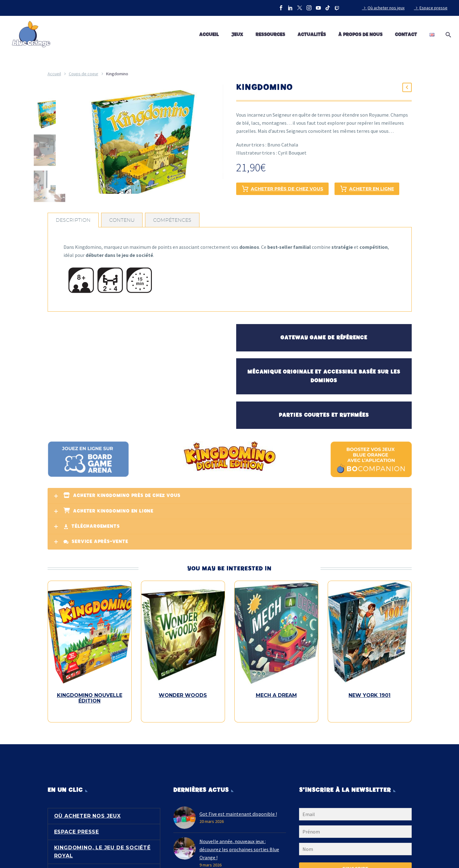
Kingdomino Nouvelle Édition (90, 698)
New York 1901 (370, 695)
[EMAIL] (355, 810)
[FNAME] (355, 827)
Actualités (312, 35)
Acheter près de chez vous (282, 189)
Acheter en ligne (367, 189)
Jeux (237, 35)
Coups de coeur (84, 74)
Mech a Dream (276, 695)
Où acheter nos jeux (386, 8)
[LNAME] (355, 845)
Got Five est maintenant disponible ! (238, 808)
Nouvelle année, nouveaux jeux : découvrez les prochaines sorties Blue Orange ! (239, 844)
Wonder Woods (183, 695)
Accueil (209, 35)
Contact (406, 35)
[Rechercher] (447, 35)
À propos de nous (360, 35)
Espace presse (433, 8)
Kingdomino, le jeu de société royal (102, 846)
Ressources (270, 35)
